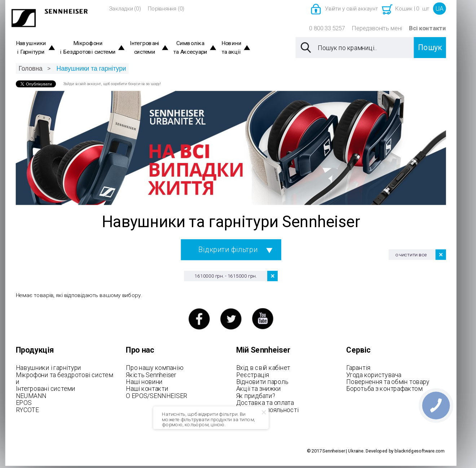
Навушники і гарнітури (49, 368)
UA (440, 9)
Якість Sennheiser (151, 375)
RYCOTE (27, 410)
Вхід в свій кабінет (263, 368)
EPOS (24, 403)
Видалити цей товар (272, 276)
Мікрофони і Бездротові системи (88, 48)
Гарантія (358, 368)
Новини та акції (231, 48)
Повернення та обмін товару (388, 382)
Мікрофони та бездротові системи (65, 378)
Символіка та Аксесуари (190, 48)
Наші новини (144, 382)
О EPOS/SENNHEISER (157, 396)
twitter (231, 319)
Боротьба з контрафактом (384, 389)
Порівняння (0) (166, 9)
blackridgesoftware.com (420, 451)
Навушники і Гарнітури (31, 48)
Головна (30, 68)
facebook (199, 319)
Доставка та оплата (265, 403)
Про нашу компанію (155, 368)
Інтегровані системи (145, 48)
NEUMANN (31, 396)
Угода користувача (374, 375)
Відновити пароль (262, 382)
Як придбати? (256, 396)
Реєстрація (253, 375)
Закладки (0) (125, 9)
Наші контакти (147, 389)
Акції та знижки (259, 389)
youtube (263, 319)
